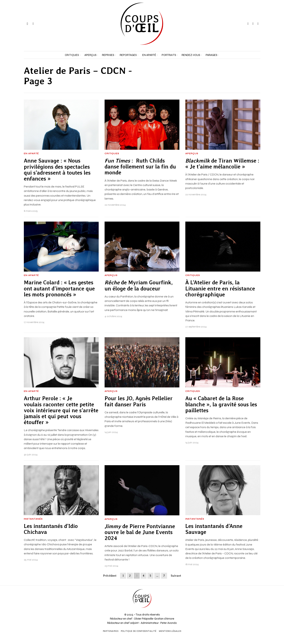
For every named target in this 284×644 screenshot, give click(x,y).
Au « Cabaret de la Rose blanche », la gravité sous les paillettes (221, 404)
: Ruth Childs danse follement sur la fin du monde (140, 167)
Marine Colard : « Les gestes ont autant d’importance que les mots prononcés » (59, 288)
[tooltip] (248, 24)
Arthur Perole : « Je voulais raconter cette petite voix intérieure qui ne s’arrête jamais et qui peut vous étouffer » (61, 410)
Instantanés (33, 519)
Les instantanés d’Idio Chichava (51, 529)
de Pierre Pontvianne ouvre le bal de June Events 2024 (140, 532)
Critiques (112, 154)
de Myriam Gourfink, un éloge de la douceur (139, 285)
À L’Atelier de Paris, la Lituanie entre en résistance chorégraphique (220, 288)
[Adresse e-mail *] (249, 602)
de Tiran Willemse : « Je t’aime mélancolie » (222, 164)
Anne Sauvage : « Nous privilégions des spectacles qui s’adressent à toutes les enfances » (57, 170)
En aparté (31, 154)
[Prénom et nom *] (249, 588)
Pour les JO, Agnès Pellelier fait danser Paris (139, 401)
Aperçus (192, 154)
